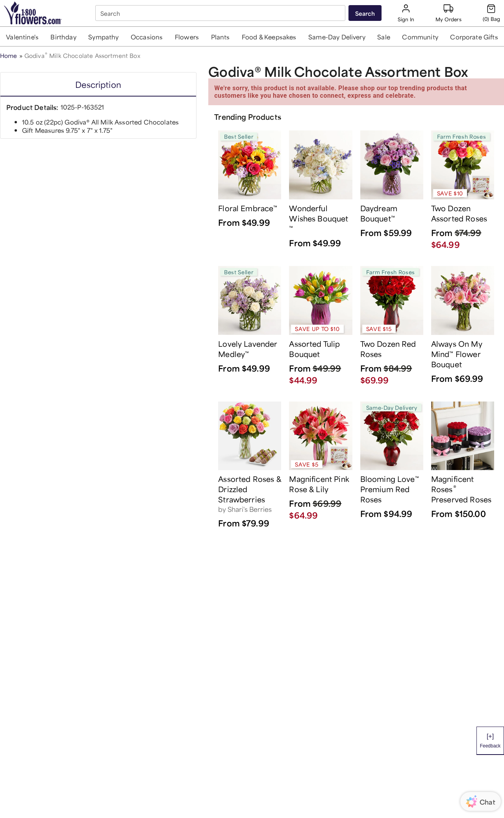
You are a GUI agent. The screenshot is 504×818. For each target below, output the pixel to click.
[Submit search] (365, 13)
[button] (22, 36)
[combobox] (221, 13)
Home (9, 55)
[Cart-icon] (491, 13)
